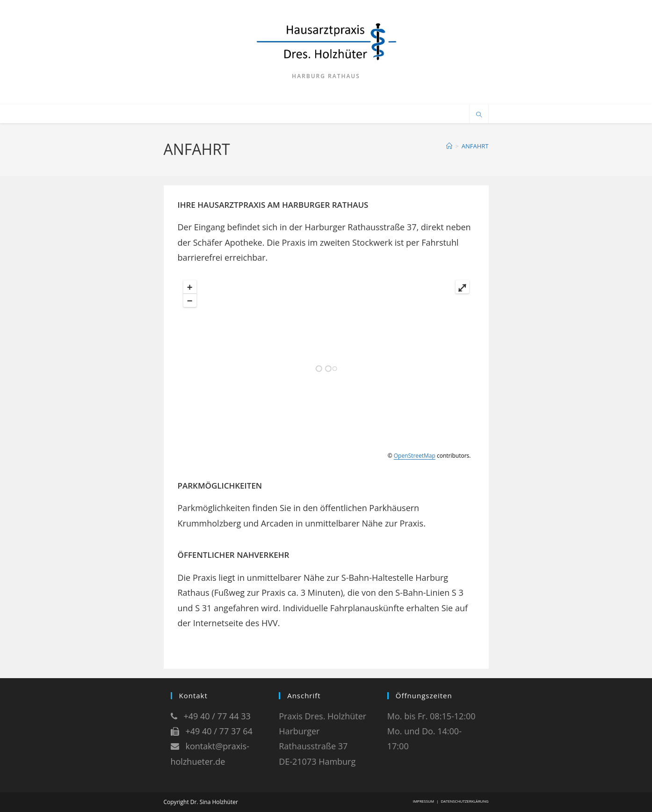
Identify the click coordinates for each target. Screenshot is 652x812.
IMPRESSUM (424, 801)
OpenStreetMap (415, 456)
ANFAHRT (475, 146)
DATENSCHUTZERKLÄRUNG (464, 801)
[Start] (449, 146)
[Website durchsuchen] (479, 115)
